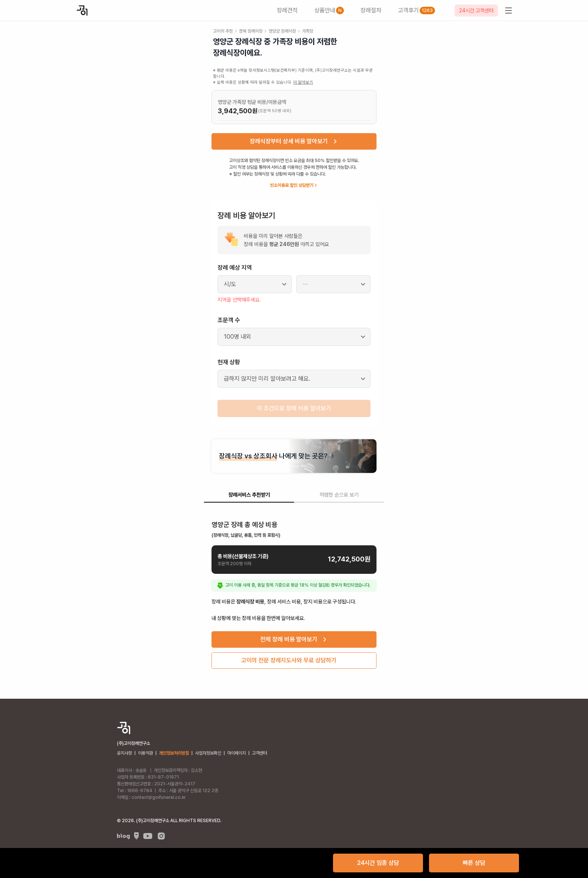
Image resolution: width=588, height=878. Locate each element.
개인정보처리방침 (174, 753)
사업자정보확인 (208, 753)
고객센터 (259, 753)
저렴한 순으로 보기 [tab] (339, 495)
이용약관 (145, 753)
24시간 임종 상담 (378, 863)
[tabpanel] (294, 592)
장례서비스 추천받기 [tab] (249, 495)
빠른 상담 (474, 863)
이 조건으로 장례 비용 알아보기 (294, 408)
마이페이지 (237, 753)
